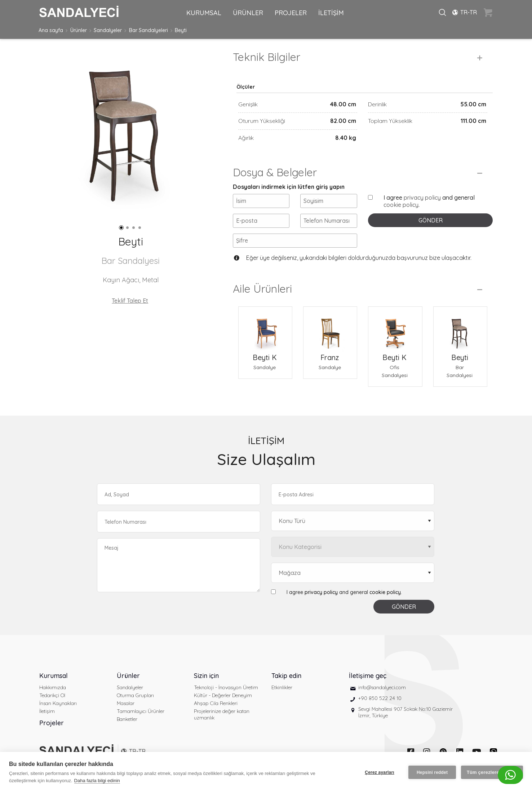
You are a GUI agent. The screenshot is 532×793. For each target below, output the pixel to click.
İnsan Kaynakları (58, 703)
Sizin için (206, 676)
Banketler (127, 719)
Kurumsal (54, 676)
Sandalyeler (108, 30)
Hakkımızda (53, 687)
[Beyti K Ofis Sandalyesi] (395, 329)
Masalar (126, 703)
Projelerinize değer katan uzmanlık (222, 714)
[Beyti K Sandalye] (265, 329)
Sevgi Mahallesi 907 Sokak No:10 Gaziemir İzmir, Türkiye (405, 712)
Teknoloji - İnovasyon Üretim (226, 687)
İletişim (47, 711)
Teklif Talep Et (130, 301)
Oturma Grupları (135, 695)
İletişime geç (368, 676)
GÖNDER (431, 220)
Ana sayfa (51, 30)
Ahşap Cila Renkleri (216, 703)
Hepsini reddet (432, 772)
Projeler (52, 723)
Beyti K (265, 357)
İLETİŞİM (331, 13)
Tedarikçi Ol (52, 695)
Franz (330, 357)
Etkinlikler (282, 687)
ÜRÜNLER (248, 13)
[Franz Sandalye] (330, 329)
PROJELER (291, 13)
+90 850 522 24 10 (380, 698)
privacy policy (422, 198)
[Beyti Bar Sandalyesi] (460, 329)
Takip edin (286, 676)
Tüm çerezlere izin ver (492, 772)
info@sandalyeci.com (382, 687)
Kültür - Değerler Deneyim (223, 695)
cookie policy (401, 205)
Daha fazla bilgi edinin (97, 781)
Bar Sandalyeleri (148, 30)
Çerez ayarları (380, 772)
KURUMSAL (204, 13)
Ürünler (79, 30)
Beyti (181, 30)
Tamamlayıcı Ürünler (141, 711)
